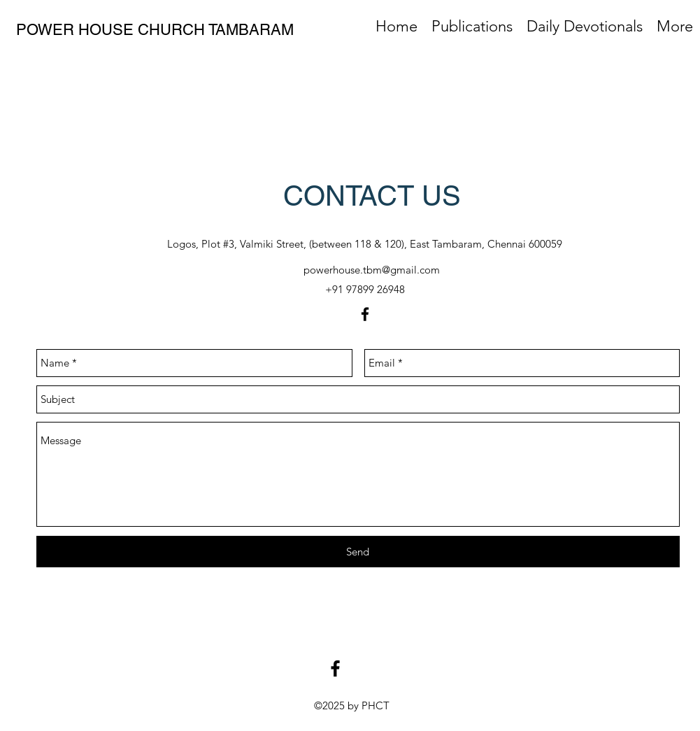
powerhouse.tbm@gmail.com (372, 270)
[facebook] (365, 314)
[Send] (358, 552)
